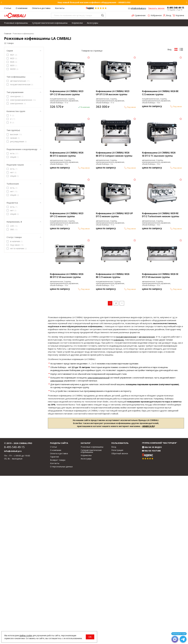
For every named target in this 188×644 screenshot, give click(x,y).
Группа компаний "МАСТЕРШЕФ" (160, 611)
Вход (114, 615)
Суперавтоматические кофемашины (50, 23)
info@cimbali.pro (138, 8)
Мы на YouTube (151, 619)
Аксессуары (92, 23)
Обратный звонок (120, 622)
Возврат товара (58, 628)
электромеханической (99, 546)
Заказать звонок (156, 8)
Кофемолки (77, 23)
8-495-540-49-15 (176, 8)
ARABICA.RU (148, 594)
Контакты (60, 8)
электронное (57, 549)
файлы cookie (26, 635)
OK (90, 637)
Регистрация (117, 618)
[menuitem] (16, 23)
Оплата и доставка (41, 8)
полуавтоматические (126, 505)
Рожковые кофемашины (16, 23)
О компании (22, 8)
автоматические (147, 505)
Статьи (8, 8)
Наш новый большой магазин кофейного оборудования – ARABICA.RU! (94, 2)
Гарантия (54, 625)
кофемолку (119, 508)
